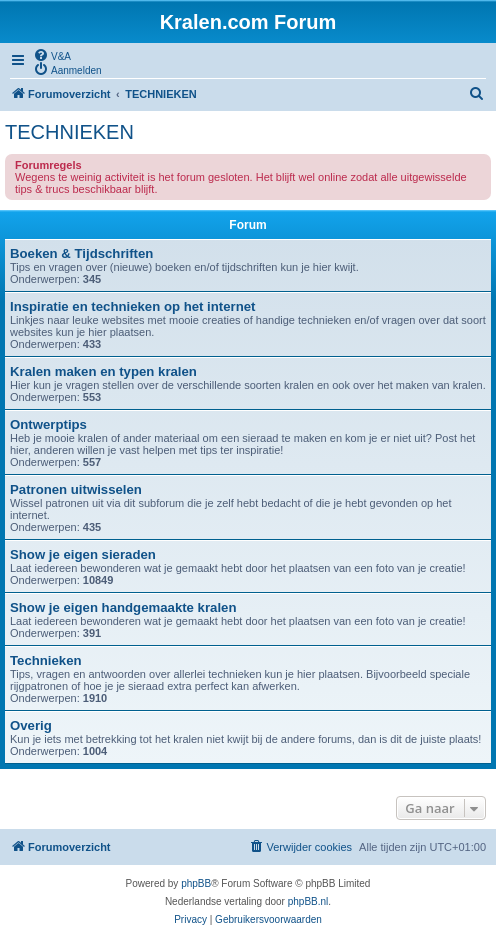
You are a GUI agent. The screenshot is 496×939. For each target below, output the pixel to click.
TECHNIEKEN (69, 132)
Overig (31, 725)
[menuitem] (52, 55)
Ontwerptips (48, 424)
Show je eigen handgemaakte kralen (123, 607)
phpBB (196, 883)
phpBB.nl (308, 901)
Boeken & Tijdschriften (81, 253)
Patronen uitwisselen (76, 489)
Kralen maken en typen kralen (103, 371)
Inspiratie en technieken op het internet (132, 306)
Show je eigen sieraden (83, 554)
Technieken (46, 660)
